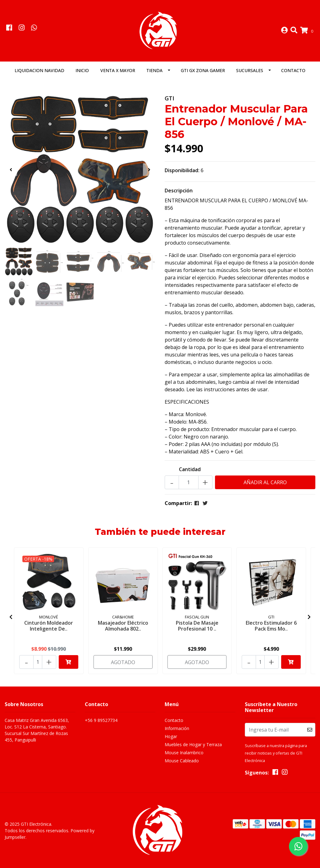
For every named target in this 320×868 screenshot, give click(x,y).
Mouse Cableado (182, 761)
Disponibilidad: (182, 171)
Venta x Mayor (118, 70)
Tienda (154, 70)
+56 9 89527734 (101, 720)
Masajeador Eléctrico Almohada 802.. (123, 626)
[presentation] (11, 170)
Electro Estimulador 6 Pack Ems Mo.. (271, 626)
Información (177, 728)
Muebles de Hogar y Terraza (193, 744)
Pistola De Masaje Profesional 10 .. (197, 626)
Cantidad (190, 470)
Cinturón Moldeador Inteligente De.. (49, 626)
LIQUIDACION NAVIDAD (39, 70)
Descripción (179, 191)
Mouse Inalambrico (184, 753)
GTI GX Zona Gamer (203, 70)
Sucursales (250, 70)
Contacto (293, 70)
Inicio (82, 70)
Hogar (171, 736)
